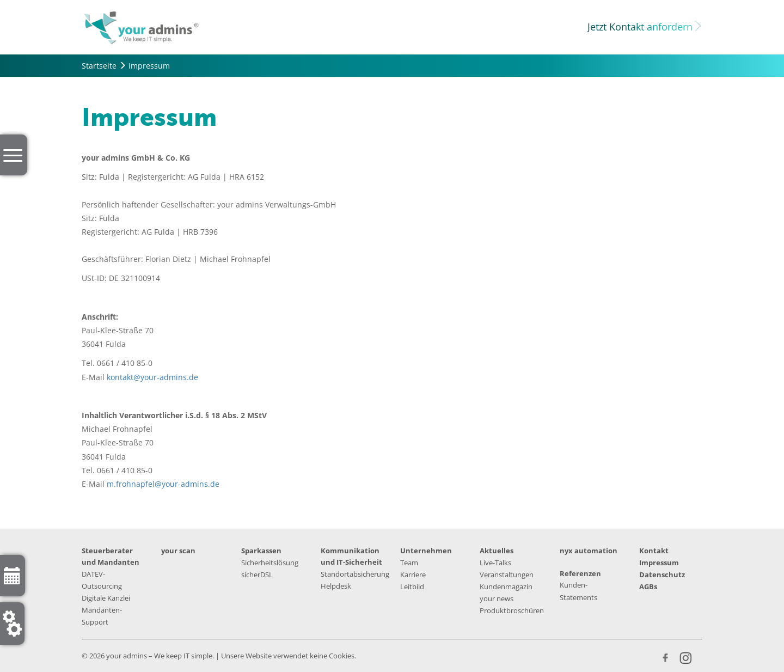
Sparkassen (261, 551)
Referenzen (580, 573)
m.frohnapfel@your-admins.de (163, 484)
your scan (178, 551)
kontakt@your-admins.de (152, 377)
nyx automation (589, 551)
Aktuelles (497, 551)
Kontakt (654, 551)
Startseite (99, 66)
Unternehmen (426, 551)
